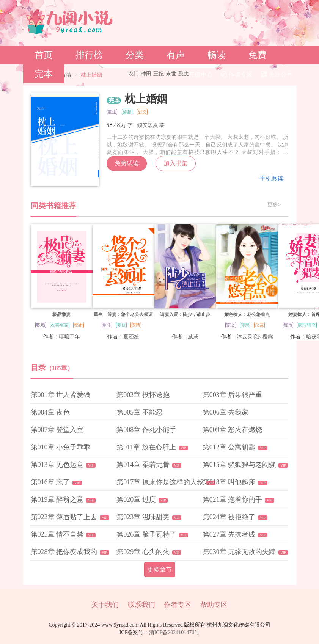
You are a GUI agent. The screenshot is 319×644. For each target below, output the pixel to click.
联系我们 (141, 605)
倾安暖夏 (148, 125)
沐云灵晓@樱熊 (255, 337)
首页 (44, 55)
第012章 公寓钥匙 (229, 447)
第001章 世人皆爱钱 (61, 395)
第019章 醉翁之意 (57, 499)
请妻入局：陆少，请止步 (185, 314)
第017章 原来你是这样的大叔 (160, 482)
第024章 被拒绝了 (229, 517)
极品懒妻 (61, 314)
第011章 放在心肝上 (146, 447)
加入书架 (176, 163)
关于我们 (105, 605)
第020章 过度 (136, 499)
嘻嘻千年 (69, 337)
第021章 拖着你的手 (233, 499)
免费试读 (127, 163)
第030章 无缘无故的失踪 (239, 552)
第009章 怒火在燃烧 (233, 430)
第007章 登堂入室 (57, 430)
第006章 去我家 (226, 412)
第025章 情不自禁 (57, 534)
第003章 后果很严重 (233, 395)
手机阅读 (272, 178)
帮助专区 (214, 605)
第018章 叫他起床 (229, 482)
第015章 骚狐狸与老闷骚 (239, 465)
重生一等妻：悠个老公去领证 (123, 314)
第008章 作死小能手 (146, 430)
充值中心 (197, 75)
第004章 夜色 (50, 412)
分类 (135, 55)
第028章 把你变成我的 (64, 552)
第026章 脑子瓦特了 (146, 534)
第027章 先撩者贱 (229, 534)
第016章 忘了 (50, 482)
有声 (176, 55)
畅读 (217, 55)
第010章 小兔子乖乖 (61, 447)
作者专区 (237, 75)
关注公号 (277, 75)
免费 (258, 55)
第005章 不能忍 (140, 412)
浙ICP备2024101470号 (174, 632)
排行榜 (89, 55)
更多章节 (160, 569)
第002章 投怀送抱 (143, 395)
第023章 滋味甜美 (143, 517)
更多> (274, 205)
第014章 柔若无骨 (143, 465)
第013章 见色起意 (57, 465)
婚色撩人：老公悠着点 (247, 314)
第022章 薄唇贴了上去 (64, 517)
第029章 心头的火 (143, 552)
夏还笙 (131, 337)
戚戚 (193, 337)
